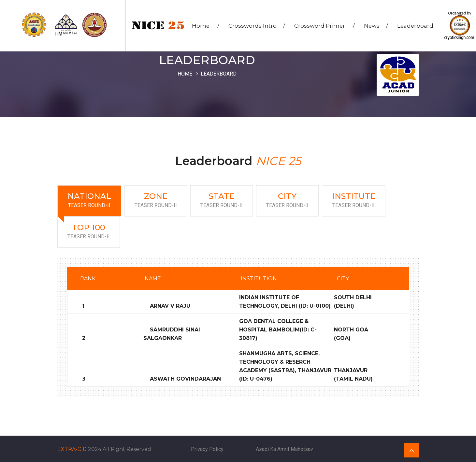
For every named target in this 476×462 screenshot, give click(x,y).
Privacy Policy (207, 448)
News (377, 26)
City (287, 201)
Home (206, 26)
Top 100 (89, 232)
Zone (156, 201)
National (89, 201)
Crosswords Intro (257, 26)
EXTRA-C (69, 448)
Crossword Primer (325, 26)
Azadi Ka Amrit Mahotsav (284, 448)
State (222, 201)
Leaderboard (416, 26)
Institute (354, 201)
